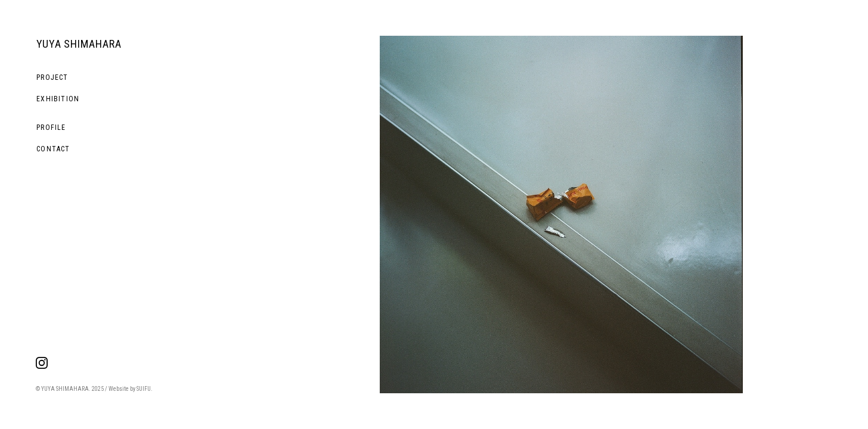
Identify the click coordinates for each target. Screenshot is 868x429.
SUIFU (144, 389)
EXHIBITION (58, 99)
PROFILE (51, 128)
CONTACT (53, 149)
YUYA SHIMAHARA (79, 44)
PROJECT (52, 77)
